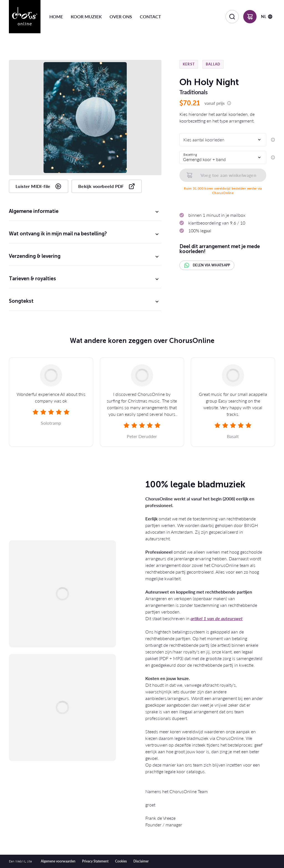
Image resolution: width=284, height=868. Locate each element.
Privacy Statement (95, 861)
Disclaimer (141, 861)
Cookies (121, 861)
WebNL (21, 861)
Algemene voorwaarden (58, 861)
